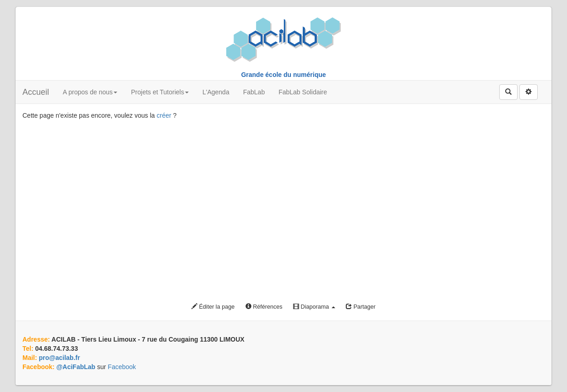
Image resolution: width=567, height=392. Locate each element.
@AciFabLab (76, 367)
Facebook (122, 367)
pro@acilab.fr (60, 358)
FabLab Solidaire (303, 92)
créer (164, 115)
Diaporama (314, 307)
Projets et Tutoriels (160, 92)
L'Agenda (216, 92)
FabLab (254, 92)
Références (264, 307)
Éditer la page (213, 307)
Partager (361, 307)
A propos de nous (90, 92)
